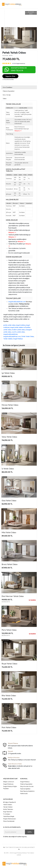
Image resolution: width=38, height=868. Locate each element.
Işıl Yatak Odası (8, 373)
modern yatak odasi (18, 330)
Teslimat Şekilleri (25, 789)
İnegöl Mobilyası (8, 784)
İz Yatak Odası (8, 469)
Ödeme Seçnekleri (9, 91)
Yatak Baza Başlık (9, 816)
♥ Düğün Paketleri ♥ (9, 802)
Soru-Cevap (7, 95)
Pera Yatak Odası (9, 630)
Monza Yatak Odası (10, 405)
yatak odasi (7, 330)
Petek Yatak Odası (28, 336)
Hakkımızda (24, 793)
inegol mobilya (21, 325)
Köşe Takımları (8, 812)
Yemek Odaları (8, 807)
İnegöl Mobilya (18, 339)
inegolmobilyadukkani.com (17, 302)
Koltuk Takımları (8, 809)
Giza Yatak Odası (9, 500)
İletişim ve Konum (9, 782)
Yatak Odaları (8, 339)
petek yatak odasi (9, 325)
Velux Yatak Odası (9, 437)
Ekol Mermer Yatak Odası (13, 596)
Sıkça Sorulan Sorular (27, 786)
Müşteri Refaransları (10, 819)
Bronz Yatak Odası (10, 564)
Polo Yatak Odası (9, 727)
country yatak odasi (18, 332)
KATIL (30, 832)
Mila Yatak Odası (9, 532)
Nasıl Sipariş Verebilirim (27, 791)
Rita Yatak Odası (9, 695)
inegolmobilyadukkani (10, 334)
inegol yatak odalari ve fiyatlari (20, 327)
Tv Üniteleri (7, 814)
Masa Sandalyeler (9, 821)
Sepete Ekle (10, 76)
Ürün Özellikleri (8, 87)
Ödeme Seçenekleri (26, 784)
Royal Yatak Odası (10, 664)
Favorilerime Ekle (8, 79)
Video (5, 98)
